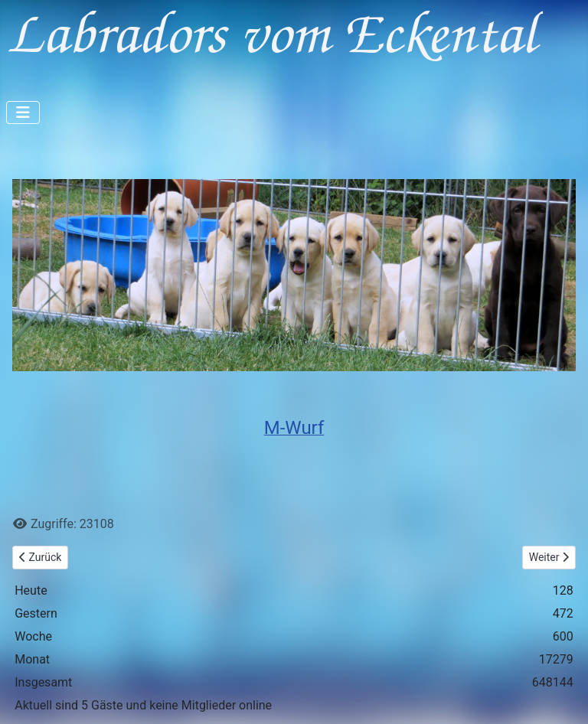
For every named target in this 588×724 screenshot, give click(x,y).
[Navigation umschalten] (23, 113)
